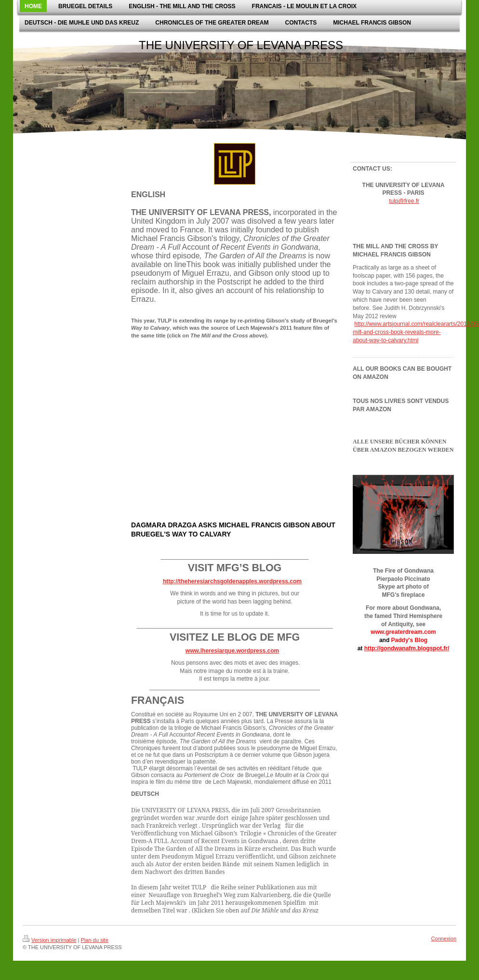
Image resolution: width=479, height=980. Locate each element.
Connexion (444, 939)
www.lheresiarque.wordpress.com (232, 651)
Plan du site (95, 940)
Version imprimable (50, 940)
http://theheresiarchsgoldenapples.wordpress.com (232, 581)
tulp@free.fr (404, 201)
